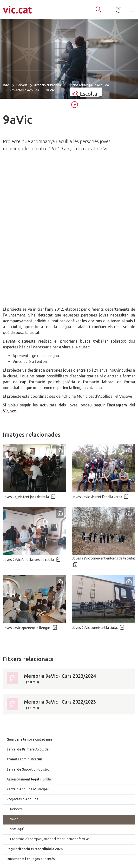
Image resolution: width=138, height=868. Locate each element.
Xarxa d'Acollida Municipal (28, 657)
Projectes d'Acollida (24, 90)
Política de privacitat (50, 860)
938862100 (73, 810)
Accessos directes (69, 753)
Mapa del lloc (33, 853)
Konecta (16, 677)
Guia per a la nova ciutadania (29, 607)
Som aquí (17, 697)
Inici (6, 85)
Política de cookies (89, 860)
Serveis (22, 85)
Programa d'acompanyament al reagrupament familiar (50, 706)
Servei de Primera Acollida (28, 617)
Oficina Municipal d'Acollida (88, 85)
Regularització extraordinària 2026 (35, 716)
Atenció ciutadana (48, 85)
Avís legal (108, 853)
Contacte (86, 853)
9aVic (14, 687)
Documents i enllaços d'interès (31, 726)
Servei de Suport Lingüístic (28, 637)
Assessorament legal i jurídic (29, 647)
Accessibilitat (61, 853)
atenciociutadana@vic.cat (69, 822)
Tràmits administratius (24, 627)
